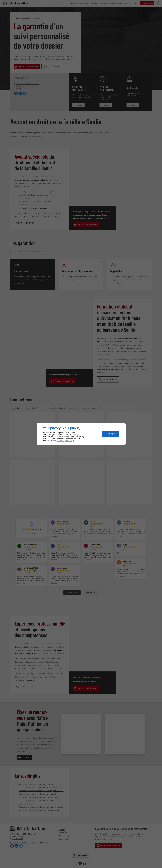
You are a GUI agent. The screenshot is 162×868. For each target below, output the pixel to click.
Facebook (69, 441)
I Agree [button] (111, 434)
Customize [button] (95, 434)
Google (60, 441)
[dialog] (81, 434)
